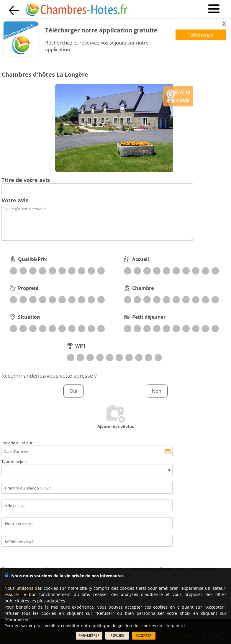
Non (157, 391)
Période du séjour (17, 443)
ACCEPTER (144, 635)
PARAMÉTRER (89, 635)
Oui (73, 391)
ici (183, 626)
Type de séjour (14, 461)
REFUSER (117, 635)
